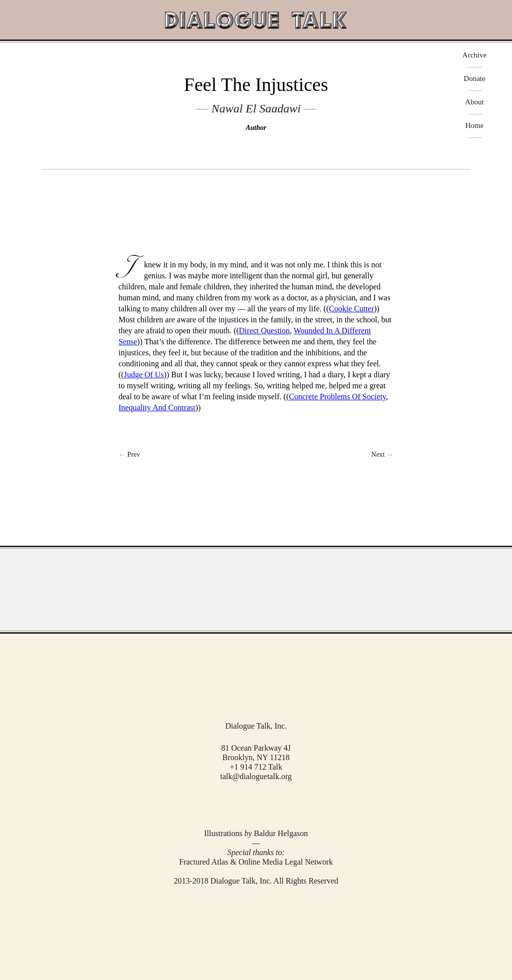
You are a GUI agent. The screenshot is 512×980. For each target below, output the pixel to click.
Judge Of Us (144, 375)
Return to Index (256, 455)
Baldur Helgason (281, 833)
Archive (474, 55)
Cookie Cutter (351, 309)
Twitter (255, 803)
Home (475, 126)
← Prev (129, 455)
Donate (474, 79)
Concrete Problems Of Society (337, 397)
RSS (270, 804)
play (256, 185)
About (474, 102)
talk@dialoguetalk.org (256, 776)
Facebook (241, 804)
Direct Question (264, 331)
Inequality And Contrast (157, 408)
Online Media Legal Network (286, 862)
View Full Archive (256, 590)
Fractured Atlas (203, 862)
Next (382, 455)
